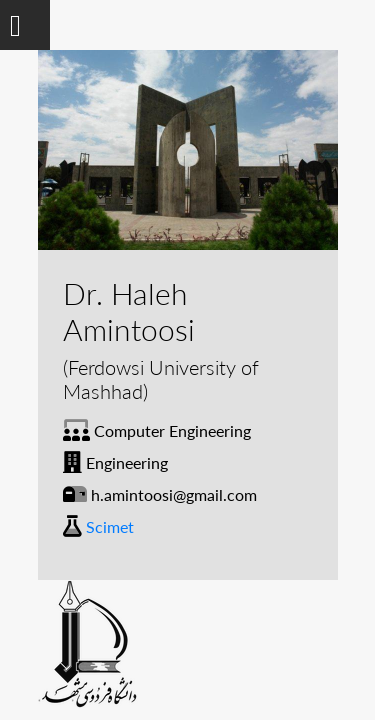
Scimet (110, 526)
